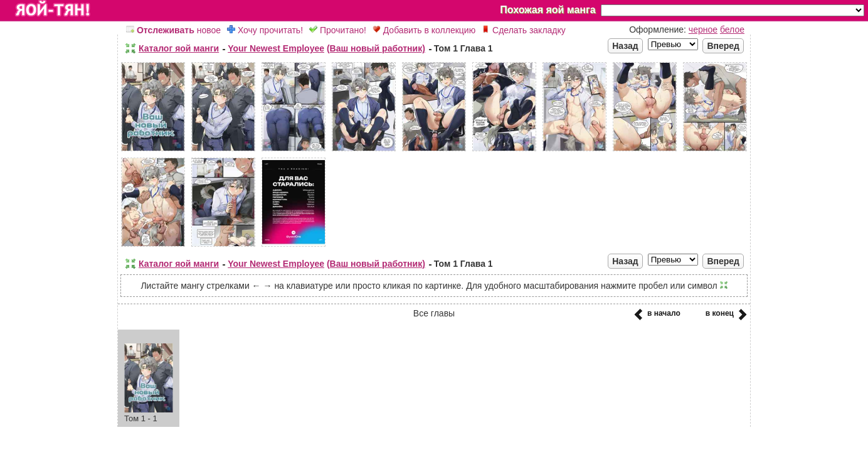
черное (703, 30)
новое (173, 30)
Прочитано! (338, 30)
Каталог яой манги (179, 48)
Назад (625, 46)
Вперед (723, 46)
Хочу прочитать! (265, 30)
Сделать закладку (524, 30)
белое (732, 30)
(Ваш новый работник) (376, 48)
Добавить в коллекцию (424, 30)
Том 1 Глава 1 (463, 48)
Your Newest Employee (276, 48)
